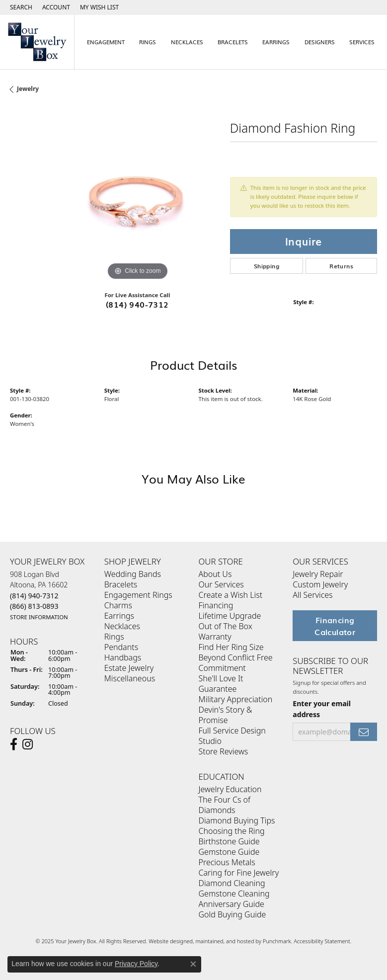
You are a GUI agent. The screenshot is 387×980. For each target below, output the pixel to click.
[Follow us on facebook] (14, 744)
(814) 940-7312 (137, 304)
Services (362, 42)
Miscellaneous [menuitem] (130, 678)
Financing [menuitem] (216, 605)
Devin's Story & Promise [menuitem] (226, 715)
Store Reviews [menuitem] (224, 751)
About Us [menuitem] (215, 574)
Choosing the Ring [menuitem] (232, 831)
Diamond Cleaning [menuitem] (232, 883)
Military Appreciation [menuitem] (236, 699)
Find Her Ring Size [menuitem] (231, 647)
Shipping (267, 266)
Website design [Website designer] (167, 941)
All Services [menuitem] (312, 595)
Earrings (276, 42)
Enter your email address (322, 709)
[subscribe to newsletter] (364, 732)
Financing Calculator (335, 626)
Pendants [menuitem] (121, 647)
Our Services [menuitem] (221, 584)
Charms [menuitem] (118, 605)
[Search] (21, 7)
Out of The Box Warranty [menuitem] (226, 631)
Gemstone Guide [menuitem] (229, 852)
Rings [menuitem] (114, 637)
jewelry (28, 89)
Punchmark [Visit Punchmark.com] (277, 941)
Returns (341, 266)
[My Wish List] (99, 7)
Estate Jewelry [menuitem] (129, 668)
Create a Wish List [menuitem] (231, 595)
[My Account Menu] (56, 7)
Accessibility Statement (322, 941)
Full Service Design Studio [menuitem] (232, 736)
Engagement (106, 42)
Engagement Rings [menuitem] (138, 595)
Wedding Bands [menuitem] (133, 574)
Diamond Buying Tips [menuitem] (237, 820)
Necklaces (187, 42)
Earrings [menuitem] (119, 616)
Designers (320, 42)
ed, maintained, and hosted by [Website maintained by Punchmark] (224, 941)
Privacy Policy (136, 964)
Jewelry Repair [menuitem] (318, 574)
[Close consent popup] (193, 964)
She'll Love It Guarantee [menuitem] (221, 684)
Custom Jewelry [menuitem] (320, 584)
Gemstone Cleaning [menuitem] (234, 894)
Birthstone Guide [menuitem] (229, 841)
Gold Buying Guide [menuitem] (232, 914)
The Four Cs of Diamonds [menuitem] (225, 805)
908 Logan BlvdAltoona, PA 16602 (39, 595)
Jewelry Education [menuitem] (230, 789)
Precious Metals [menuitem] (227, 862)
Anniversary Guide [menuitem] (232, 904)
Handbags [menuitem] (123, 657)
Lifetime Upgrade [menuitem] (230, 616)
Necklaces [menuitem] (122, 626)
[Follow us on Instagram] (28, 744)
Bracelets (233, 42)
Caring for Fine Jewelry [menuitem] (239, 873)
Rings (148, 42)
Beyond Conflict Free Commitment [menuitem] (236, 663)
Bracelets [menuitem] (121, 584)
